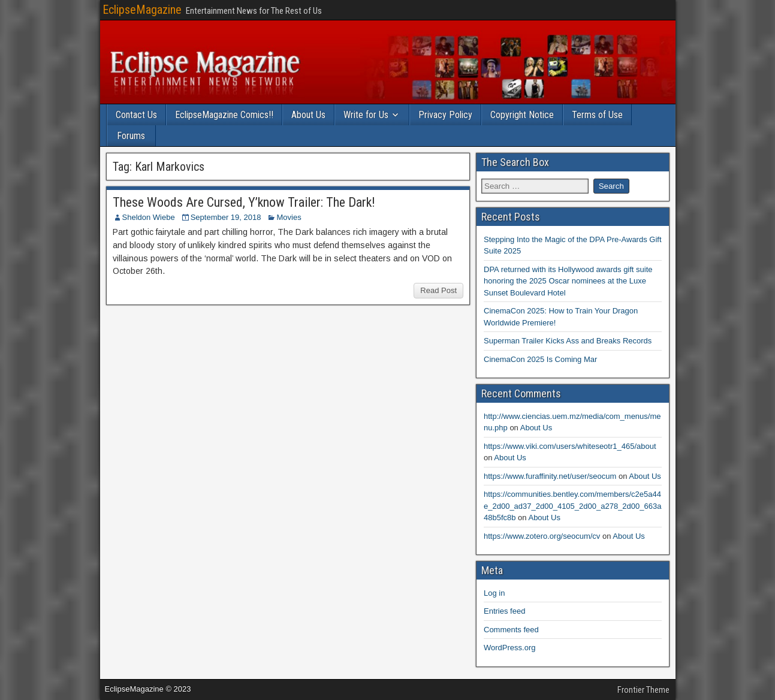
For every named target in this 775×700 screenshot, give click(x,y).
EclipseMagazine (142, 10)
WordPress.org (509, 648)
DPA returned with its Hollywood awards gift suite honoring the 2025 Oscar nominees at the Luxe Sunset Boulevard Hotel (568, 281)
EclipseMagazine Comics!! (224, 115)
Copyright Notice (522, 115)
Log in (494, 593)
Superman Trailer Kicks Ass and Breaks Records (568, 341)
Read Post (438, 290)
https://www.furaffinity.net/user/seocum (550, 476)
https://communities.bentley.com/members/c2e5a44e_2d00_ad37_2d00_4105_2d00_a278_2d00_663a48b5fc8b (572, 506)
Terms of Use (597, 115)
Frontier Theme (643, 690)
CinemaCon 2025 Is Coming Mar (540, 359)
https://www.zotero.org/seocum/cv (542, 536)
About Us (308, 115)
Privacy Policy (445, 115)
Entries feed (504, 611)
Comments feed (511, 630)
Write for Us (366, 115)
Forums (131, 136)
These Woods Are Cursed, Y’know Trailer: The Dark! (244, 202)
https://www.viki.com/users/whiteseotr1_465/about (570, 446)
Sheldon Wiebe (149, 217)
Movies (289, 217)
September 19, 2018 (226, 217)
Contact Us (136, 115)
